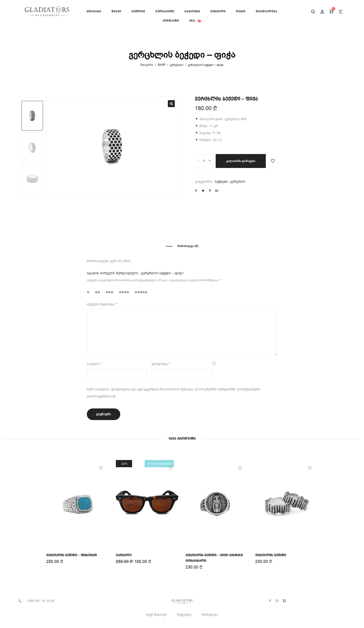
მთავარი (147, 65)
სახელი (94, 364)
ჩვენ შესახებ (156, 615)
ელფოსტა (161, 364)
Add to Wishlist (273, 161)
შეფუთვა (184, 615)
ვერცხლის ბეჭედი (271, 554)
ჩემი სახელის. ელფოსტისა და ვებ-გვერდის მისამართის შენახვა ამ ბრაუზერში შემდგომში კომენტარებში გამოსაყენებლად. (174, 393)
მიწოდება (210, 615)
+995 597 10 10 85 (41, 601)
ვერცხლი (177, 65)
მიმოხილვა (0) (188, 246)
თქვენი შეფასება (102, 304)
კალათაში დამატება (241, 161)
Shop (162, 65)
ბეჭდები (221, 182)
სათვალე (124, 555)
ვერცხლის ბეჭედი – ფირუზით (71, 555)
